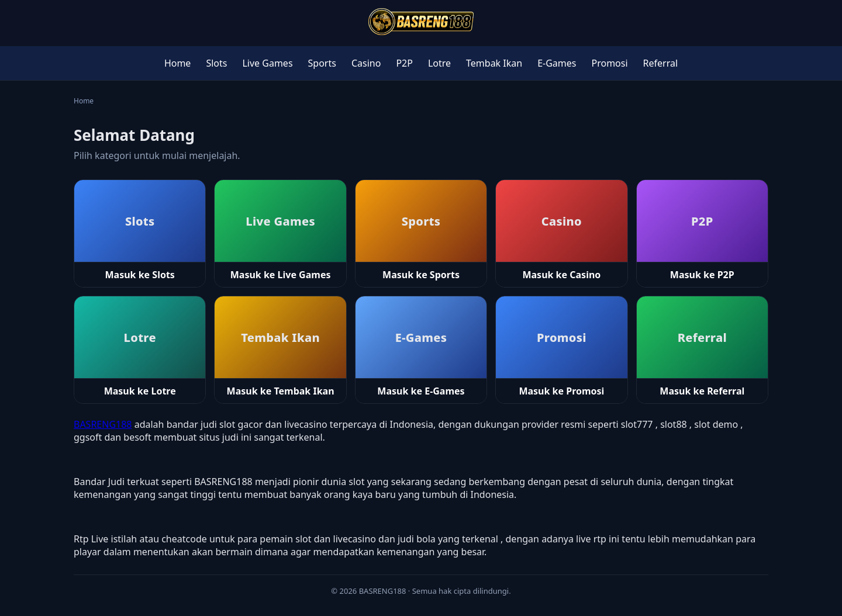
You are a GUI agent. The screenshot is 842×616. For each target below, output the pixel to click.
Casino (366, 63)
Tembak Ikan (494, 63)
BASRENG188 (103, 424)
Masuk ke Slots (140, 275)
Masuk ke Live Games (281, 275)
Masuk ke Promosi (561, 391)
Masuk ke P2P (702, 275)
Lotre (439, 63)
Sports (322, 63)
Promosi (610, 63)
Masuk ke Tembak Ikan (281, 391)
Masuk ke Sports (421, 275)
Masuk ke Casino (561, 275)
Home (178, 63)
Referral (661, 63)
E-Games (557, 63)
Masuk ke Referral (702, 391)
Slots (216, 63)
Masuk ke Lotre (140, 391)
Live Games (267, 63)
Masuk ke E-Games (421, 391)
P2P (404, 63)
